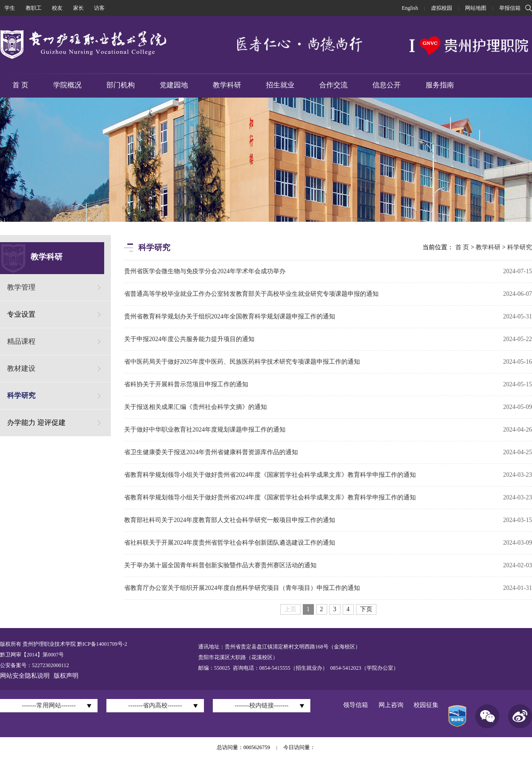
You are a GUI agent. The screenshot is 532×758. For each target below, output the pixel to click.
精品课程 (21, 341)
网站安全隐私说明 (25, 676)
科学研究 (21, 395)
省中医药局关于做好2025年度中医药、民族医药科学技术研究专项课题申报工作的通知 (242, 362)
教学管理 (21, 287)
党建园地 (174, 85)
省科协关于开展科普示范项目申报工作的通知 (186, 384)
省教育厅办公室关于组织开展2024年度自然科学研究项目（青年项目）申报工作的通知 (242, 588)
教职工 (34, 8)
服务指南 (440, 85)
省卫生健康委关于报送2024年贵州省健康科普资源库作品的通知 (211, 452)
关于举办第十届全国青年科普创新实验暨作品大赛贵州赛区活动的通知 (220, 565)
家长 (78, 8)
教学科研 (227, 85)
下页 (366, 609)
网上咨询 (391, 705)
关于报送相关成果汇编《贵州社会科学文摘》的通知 (196, 407)
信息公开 (387, 85)
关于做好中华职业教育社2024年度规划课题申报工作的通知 (205, 430)
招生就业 (280, 85)
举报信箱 (510, 8)
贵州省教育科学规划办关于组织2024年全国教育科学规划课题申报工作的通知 (230, 316)
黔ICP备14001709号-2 (102, 644)
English (410, 8)
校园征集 (426, 705)
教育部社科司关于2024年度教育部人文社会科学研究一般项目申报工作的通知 (230, 520)
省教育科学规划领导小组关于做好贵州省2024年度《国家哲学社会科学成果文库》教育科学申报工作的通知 (270, 475)
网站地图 (476, 8)
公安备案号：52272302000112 (35, 665)
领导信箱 (356, 705)
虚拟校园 (442, 8)
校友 (57, 8)
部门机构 (121, 85)
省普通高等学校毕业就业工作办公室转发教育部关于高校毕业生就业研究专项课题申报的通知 (251, 294)
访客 (99, 8)
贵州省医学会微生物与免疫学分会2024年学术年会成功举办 (205, 271)
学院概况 (67, 85)
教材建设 (21, 368)
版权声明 (66, 676)
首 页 (20, 85)
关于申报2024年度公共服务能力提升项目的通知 (189, 339)
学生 (10, 8)
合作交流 (333, 85)
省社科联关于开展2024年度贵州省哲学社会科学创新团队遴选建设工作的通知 (230, 543)
